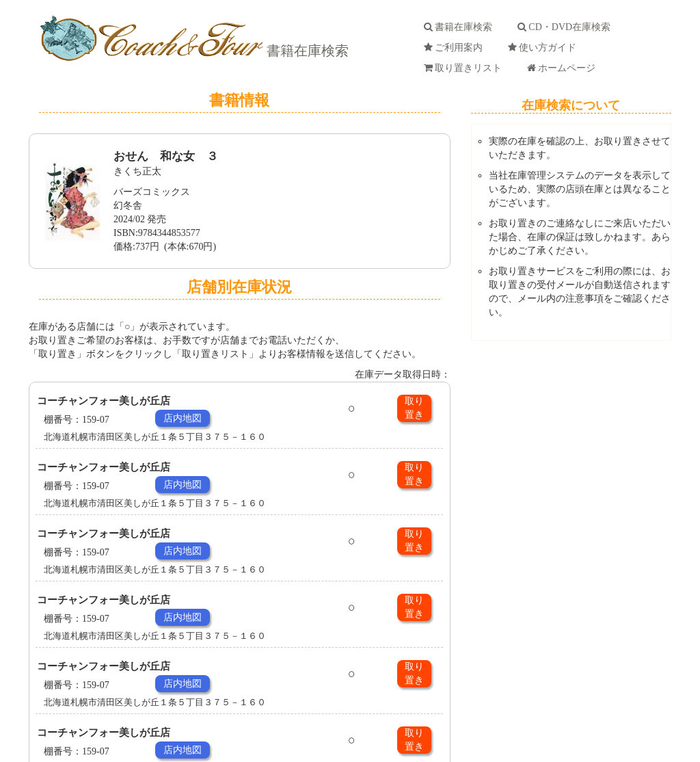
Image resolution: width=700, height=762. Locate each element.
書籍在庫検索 (306, 51)
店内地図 (183, 418)
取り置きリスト (465, 68)
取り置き (414, 408)
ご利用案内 (456, 48)
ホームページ (564, 68)
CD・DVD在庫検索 (566, 27)
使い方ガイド (544, 48)
